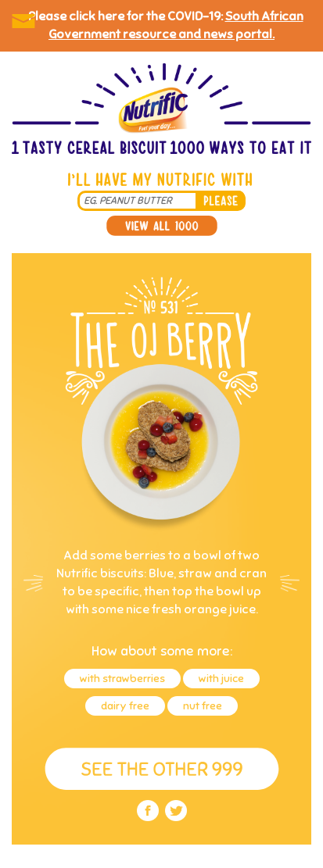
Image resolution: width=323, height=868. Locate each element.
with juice (221, 679)
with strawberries (122, 679)
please (221, 201)
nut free (203, 706)
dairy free (125, 706)
